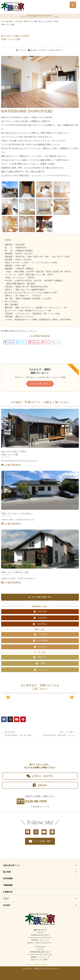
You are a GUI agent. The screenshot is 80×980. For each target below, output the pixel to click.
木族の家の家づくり (12, 865)
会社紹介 (7, 905)
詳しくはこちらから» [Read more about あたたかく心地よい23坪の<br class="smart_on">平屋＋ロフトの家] (11, 465)
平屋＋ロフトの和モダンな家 (15, 572)
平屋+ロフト (60, 50)
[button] (9, 342)
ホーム (29, 965)
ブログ (6, 899)
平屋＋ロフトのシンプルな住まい (17, 514)
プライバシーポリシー (41, 965)
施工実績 (9, 22)
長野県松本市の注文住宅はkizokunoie (46, 969)
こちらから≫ (31, 331)
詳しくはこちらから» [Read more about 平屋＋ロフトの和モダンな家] (11, 583)
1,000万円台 (42, 50)
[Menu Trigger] (73, 5)
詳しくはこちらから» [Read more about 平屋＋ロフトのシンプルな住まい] (11, 524)
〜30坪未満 (18, 22)
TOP (3, 22)
